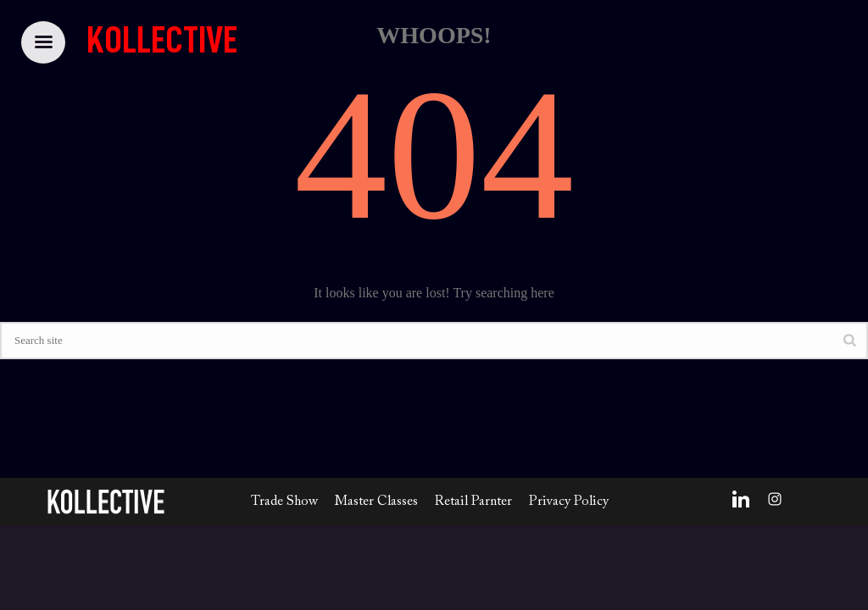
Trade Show (284, 502)
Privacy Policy (569, 502)
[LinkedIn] (741, 499)
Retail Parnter (473, 502)
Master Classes (376, 502)
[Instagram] (775, 499)
